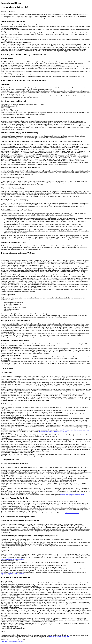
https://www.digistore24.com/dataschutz (12, 559)
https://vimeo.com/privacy (73, 513)
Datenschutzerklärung (14, 643)
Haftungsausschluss (27, 643)
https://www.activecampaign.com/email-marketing (74, 430)
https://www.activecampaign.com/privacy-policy (53, 432)
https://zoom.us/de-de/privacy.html (59, 637)
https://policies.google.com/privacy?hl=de (72, 495)
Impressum (4, 643)
